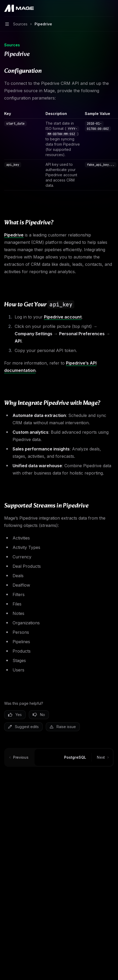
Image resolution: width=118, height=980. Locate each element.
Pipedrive (14, 235)
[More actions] (111, 8)
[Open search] (101, 8)
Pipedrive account (63, 317)
